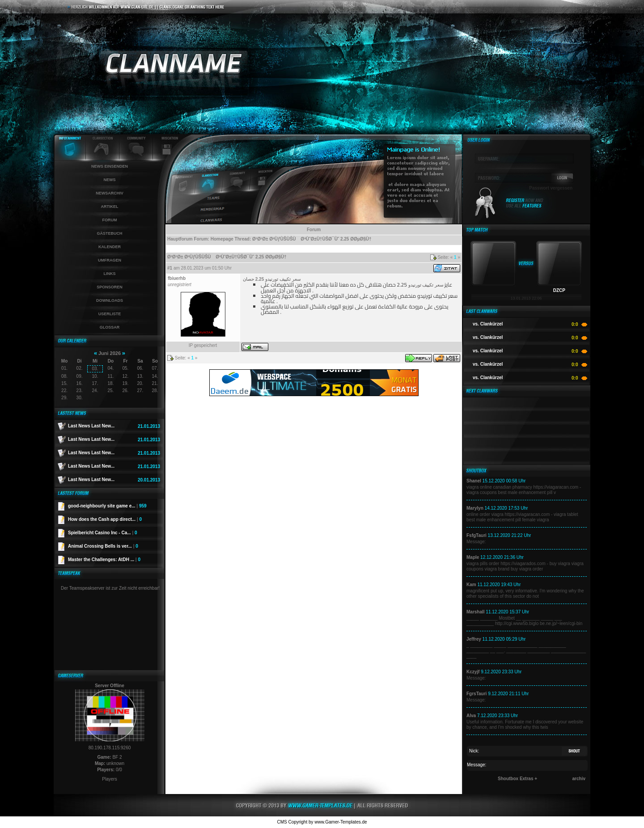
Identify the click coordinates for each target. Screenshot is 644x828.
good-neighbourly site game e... (107, 506)
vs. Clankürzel (488, 324)
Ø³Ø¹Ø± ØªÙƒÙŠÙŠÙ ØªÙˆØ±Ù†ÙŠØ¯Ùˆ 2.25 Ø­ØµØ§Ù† (312, 239)
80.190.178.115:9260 (110, 748)
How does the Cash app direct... (105, 519)
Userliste (110, 314)
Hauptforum (180, 239)
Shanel (474, 481)
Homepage (222, 239)
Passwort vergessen (551, 188)
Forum (110, 220)
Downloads (110, 300)
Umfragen (110, 260)
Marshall (476, 612)
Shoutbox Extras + (517, 779)
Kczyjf (473, 672)
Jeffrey (474, 639)
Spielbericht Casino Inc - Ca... (103, 533)
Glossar (110, 327)
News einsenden (110, 166)
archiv (579, 779)
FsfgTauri (477, 535)
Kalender (110, 247)
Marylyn (475, 508)
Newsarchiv (110, 193)
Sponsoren (110, 287)
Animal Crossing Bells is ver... (103, 546)
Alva (471, 716)
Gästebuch (109, 233)
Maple (473, 557)
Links (110, 274)
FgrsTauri (477, 694)
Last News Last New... (91, 426)
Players (109, 779)
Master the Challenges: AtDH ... (104, 560)
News (110, 180)
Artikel (110, 207)
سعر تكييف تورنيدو (426, 285)
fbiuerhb (177, 278)
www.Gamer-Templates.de (341, 822)
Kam (471, 585)
